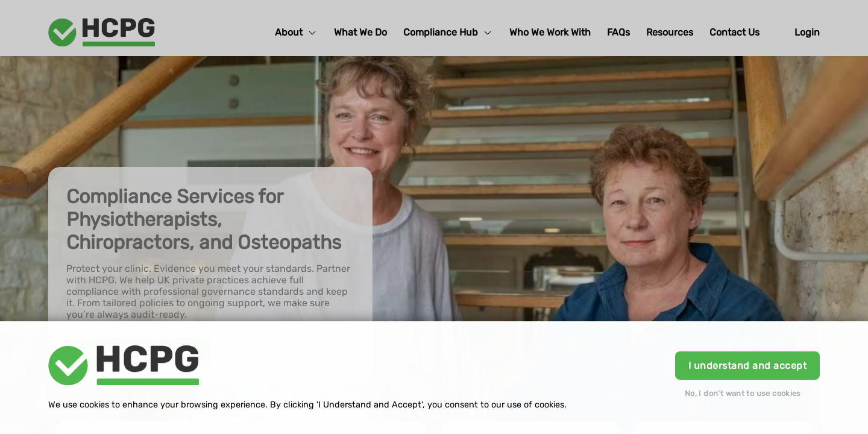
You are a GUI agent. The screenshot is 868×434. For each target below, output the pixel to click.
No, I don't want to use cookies (743, 393)
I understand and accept (747, 366)
